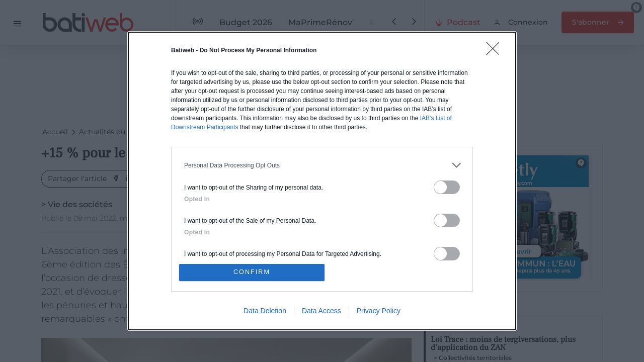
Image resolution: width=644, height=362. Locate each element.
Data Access (321, 311)
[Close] (496, 51)
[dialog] (322, 181)
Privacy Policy (379, 311)
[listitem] (322, 165)
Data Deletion (265, 311)
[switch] (447, 187)
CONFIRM (253, 272)
